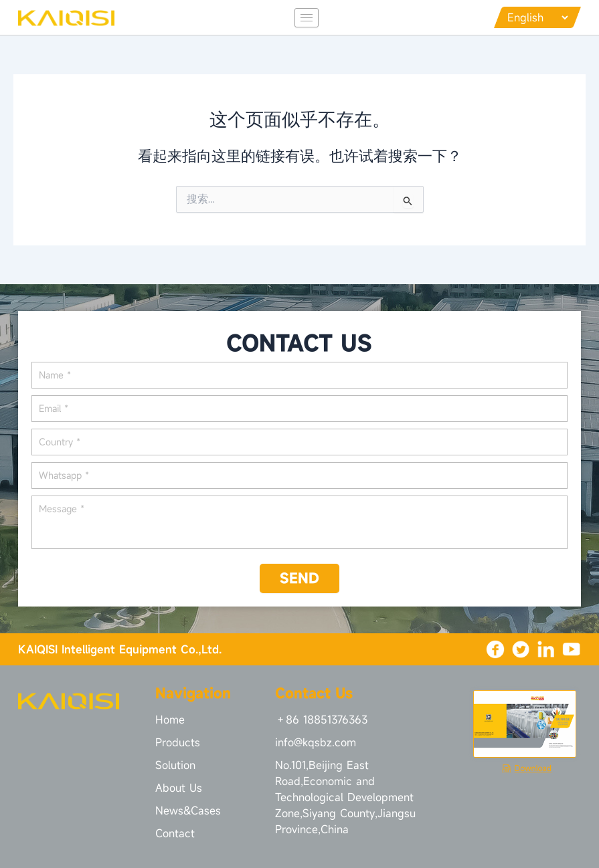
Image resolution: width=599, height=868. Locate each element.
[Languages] (537, 17)
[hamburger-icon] (307, 18)
